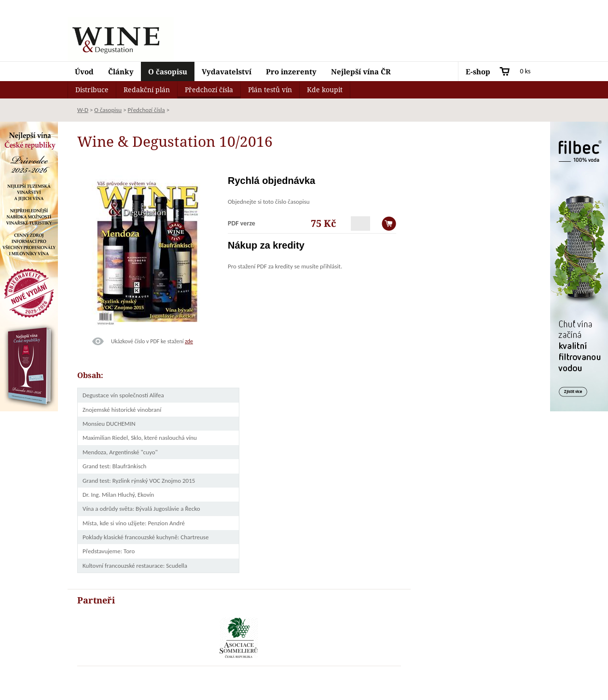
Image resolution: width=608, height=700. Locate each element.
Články (121, 71)
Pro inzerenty (291, 71)
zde (189, 341)
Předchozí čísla (209, 90)
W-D (83, 110)
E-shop (478, 71)
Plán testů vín (270, 90)
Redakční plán (147, 90)
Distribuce (92, 90)
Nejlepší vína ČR (361, 71)
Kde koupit (325, 90)
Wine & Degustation (121, 39)
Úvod (84, 71)
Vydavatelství (227, 71)
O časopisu (168, 71)
